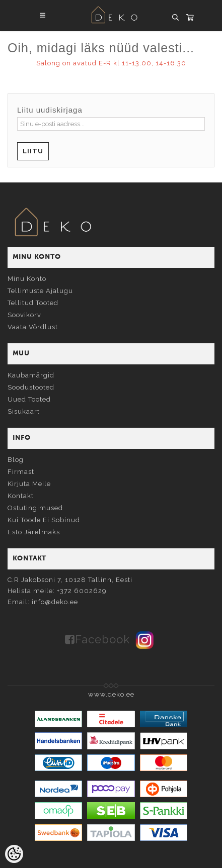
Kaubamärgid (31, 375)
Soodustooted (31, 387)
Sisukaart (24, 411)
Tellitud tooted (33, 303)
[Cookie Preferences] (14, 854)
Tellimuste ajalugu (40, 291)
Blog (16, 460)
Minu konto (27, 279)
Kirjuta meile (29, 484)
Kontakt (21, 496)
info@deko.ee (55, 602)
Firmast (21, 472)
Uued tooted (29, 399)
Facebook (102, 639)
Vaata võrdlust (33, 327)
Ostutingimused (35, 508)
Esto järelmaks (34, 532)
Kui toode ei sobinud (44, 520)
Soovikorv (24, 315)
